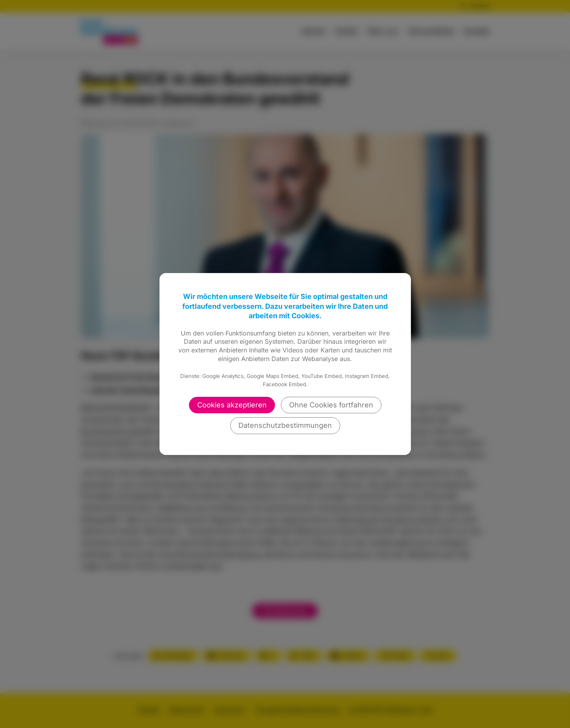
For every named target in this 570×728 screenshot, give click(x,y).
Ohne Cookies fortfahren (331, 405)
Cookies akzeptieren (232, 405)
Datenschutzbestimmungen (285, 425)
